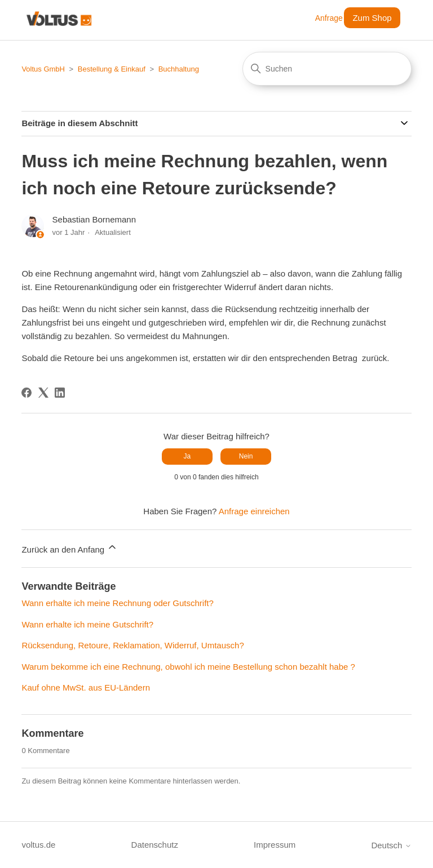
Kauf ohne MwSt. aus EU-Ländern (86, 687)
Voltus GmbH (43, 69)
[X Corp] (43, 393)
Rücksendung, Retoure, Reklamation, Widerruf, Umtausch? (132, 645)
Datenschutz (155, 845)
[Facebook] (26, 393)
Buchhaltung (179, 69)
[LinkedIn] (60, 393)
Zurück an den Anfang (70, 548)
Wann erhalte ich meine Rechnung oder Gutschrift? (117, 603)
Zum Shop (372, 18)
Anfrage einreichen (254, 511)
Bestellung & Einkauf (112, 69)
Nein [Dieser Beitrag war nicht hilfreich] (246, 456)
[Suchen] (327, 69)
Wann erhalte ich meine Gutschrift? (87, 624)
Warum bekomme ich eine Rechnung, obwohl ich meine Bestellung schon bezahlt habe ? (188, 667)
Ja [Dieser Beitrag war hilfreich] (187, 456)
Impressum (275, 845)
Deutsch (391, 845)
